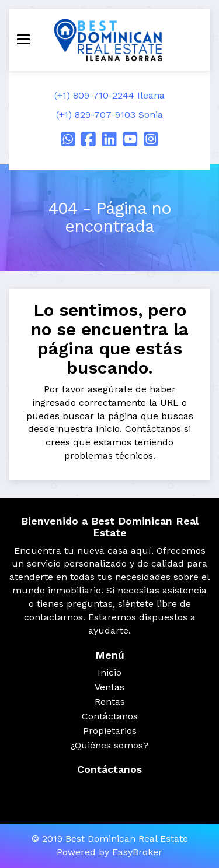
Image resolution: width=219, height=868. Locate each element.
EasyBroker (137, 852)
